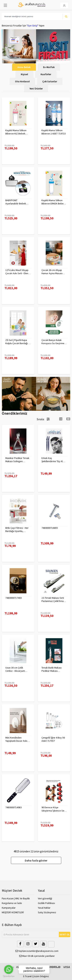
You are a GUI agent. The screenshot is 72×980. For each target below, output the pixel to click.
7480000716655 (50, 528)
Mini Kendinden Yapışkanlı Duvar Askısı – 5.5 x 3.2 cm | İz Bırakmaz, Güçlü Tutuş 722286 (17, 739)
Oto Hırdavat (22, 81)
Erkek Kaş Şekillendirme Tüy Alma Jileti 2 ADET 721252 (54, 460)
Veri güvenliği (45, 898)
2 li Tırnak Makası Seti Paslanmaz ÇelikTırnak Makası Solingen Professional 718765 (53, 599)
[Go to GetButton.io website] (9, 976)
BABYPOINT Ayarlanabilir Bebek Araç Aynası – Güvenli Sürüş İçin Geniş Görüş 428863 (17, 202)
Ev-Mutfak (49, 67)
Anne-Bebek (24, 67)
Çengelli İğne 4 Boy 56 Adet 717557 (53, 739)
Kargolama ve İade (12, 903)
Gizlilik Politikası (46, 903)
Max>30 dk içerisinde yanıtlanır (37, 956)
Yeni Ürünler (36, 89)
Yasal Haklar (44, 908)
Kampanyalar (9, 908)
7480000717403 (14, 598)
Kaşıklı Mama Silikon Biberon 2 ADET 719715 (54, 132)
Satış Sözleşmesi (47, 912)
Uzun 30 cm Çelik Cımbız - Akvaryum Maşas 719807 (15, 669)
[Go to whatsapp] (9, 969)
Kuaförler (46, 74)
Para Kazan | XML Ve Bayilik (16, 898)
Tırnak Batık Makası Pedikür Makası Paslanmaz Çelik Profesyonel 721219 (52, 669)
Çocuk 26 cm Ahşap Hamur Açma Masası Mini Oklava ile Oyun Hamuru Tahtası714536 (53, 272)
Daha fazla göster (36, 860)
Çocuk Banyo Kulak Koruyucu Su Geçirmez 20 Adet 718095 (54, 342)
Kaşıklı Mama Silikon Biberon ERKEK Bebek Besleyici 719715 (53, 202)
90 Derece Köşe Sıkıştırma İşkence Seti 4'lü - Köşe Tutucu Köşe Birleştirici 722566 (54, 809)
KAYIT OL (65, 934)
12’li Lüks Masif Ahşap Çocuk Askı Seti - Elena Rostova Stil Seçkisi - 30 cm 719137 (17, 272)
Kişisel (24, 74)
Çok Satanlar (50, 81)
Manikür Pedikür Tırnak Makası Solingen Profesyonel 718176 (17, 460)
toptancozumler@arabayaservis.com (37, 951)
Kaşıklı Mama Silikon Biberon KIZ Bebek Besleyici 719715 (16, 132)
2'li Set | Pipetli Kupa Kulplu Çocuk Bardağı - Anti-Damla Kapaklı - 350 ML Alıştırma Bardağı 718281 (18, 342)
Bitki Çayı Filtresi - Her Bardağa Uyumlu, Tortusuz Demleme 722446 (17, 529)
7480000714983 (14, 807)
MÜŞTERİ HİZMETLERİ (13, 912)
